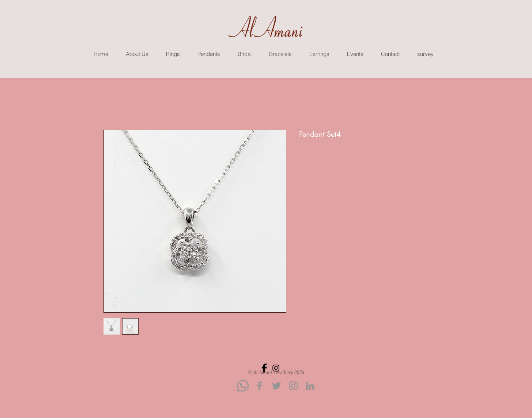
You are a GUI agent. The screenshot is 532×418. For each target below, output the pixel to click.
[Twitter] (276, 386)
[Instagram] (293, 386)
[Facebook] (260, 386)
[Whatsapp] (243, 386)
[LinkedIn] (310, 386)
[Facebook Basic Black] (264, 368)
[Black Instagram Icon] (276, 368)
